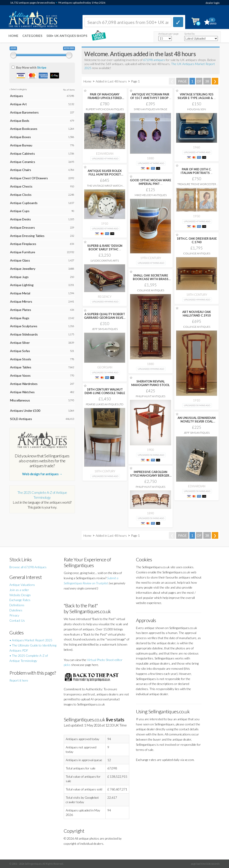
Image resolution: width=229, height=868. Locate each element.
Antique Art (18, 104)
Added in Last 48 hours (112, 81)
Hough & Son (197, 109)
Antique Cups (20, 211)
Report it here (19, 680)
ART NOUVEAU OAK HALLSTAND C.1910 (197, 314)
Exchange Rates (20, 600)
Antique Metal (20, 293)
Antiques (17, 96)
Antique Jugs (19, 277)
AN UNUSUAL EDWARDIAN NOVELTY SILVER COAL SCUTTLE (197, 421)
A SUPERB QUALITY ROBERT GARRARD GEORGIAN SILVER (105, 318)
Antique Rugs (20, 318)
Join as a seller (19, 590)
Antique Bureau (21, 145)
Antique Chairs (21, 170)
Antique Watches (22, 392)
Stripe (42, 67)
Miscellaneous (20, 400)
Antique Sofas (20, 351)
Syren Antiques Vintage (151, 109)
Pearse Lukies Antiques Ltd (105, 404)
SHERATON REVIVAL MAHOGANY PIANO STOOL (151, 383)
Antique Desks (20, 219)
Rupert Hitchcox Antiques (105, 109)
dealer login (213, 3)
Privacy (14, 615)
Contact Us (17, 620)
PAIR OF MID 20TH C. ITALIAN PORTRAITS (197, 171)
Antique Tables (21, 367)
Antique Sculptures (24, 326)
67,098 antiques (154, 60)
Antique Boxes (20, 137)
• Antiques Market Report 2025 (31, 640)
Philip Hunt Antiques (151, 396)
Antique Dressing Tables (27, 236)
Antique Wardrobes (24, 384)
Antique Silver (20, 343)
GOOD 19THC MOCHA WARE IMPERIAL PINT (151, 182)
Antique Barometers (24, 112)
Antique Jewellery (23, 269)
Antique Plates (21, 310)
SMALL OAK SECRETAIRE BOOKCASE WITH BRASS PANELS (151, 279)
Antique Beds (20, 121)
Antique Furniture (23, 252)
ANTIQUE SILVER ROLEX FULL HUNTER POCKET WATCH (105, 174)
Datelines (16, 610)
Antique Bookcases (24, 129)
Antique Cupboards (24, 203)
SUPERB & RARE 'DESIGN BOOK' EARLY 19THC (105, 247)
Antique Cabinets (22, 153)
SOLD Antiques (21, 419)
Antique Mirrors (21, 301)
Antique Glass (20, 260)
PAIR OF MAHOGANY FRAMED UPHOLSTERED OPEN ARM (105, 98)
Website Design (20, 595)
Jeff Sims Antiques (105, 329)
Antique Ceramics (23, 162)
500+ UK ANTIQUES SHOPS (67, 36)
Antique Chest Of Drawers (29, 178)
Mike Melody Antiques (151, 195)
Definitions (17, 605)
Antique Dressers (22, 227)
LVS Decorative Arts (105, 261)
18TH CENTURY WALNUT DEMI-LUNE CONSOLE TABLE (105, 391)
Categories (32, 36)
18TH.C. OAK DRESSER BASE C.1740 (197, 240)
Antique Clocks (21, 195)
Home (13, 36)
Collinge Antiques (197, 253)
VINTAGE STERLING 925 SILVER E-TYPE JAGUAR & (197, 96)
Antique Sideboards (24, 334)
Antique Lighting (22, 285)
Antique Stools (21, 359)
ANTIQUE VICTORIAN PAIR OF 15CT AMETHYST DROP (151, 96)
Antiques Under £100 (25, 411)
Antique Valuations (22, 585)
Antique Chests (21, 186)
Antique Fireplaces (23, 244)
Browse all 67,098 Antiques (28, 567)
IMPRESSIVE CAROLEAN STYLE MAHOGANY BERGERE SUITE (151, 475)
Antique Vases (20, 375)
